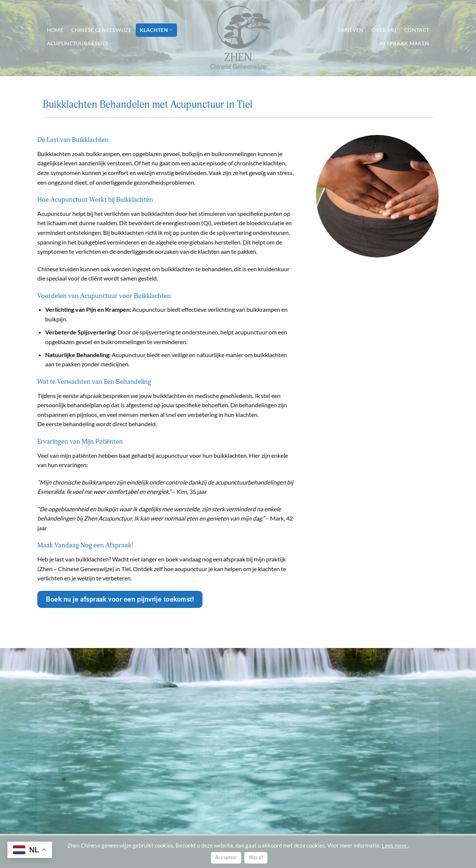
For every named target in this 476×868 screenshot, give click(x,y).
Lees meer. (395, 846)
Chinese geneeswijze (102, 30)
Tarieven (350, 30)
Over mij (384, 30)
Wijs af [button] (256, 858)
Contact (417, 30)
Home (55, 30)
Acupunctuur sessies (80, 43)
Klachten (157, 30)
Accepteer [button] (226, 858)
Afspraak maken (404, 43)
